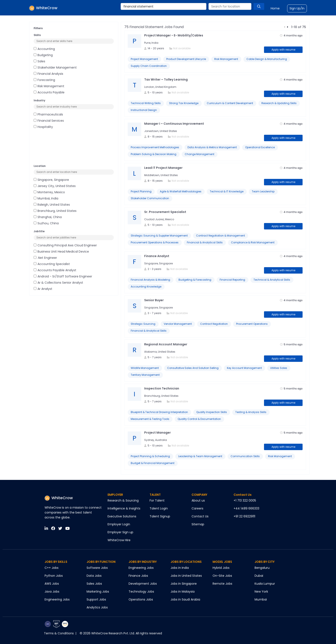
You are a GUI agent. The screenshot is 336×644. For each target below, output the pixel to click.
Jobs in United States (186, 576)
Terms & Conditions (59, 633)
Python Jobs (54, 576)
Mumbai (261, 599)
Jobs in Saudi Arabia (185, 599)
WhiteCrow (59, 498)
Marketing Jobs (98, 592)
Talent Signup (160, 516)
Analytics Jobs (97, 607)
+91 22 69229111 (244, 516)
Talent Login (159, 508)
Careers (197, 508)
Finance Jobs (138, 576)
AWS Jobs (52, 584)
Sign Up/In (297, 8)
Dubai (259, 576)
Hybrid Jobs (221, 568)
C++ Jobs (52, 568)
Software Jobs (97, 568)
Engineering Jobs (57, 599)
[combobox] (163, 6)
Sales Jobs (94, 584)
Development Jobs (143, 584)
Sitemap (198, 524)
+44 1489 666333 (246, 508)
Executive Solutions (122, 516)
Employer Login (119, 524)
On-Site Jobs (222, 576)
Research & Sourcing (123, 500)
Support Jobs (96, 599)
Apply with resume (283, 50)
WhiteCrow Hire (119, 540)
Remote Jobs (222, 584)
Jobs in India (180, 568)
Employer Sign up (120, 532)
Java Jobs (52, 592)
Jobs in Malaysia (183, 592)
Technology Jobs (141, 592)
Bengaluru (262, 568)
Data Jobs (94, 576)
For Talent (157, 500)
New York (261, 592)
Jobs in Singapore (184, 584)
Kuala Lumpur (265, 584)
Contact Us (200, 516)
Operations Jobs (141, 599)
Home (275, 8)
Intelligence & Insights (124, 508)
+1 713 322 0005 (245, 500)
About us (198, 500)
